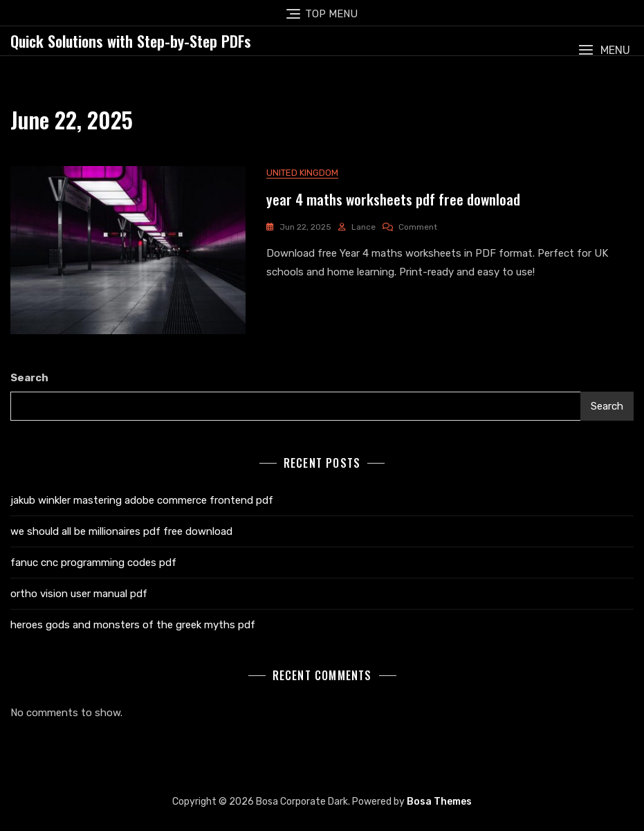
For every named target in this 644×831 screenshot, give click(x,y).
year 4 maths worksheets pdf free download (393, 199)
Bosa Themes (439, 802)
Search (29, 378)
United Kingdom (302, 173)
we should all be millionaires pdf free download (121, 531)
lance (364, 227)
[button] (604, 50)
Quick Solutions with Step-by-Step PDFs (131, 41)
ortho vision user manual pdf (79, 594)
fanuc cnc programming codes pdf (93, 563)
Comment (418, 227)
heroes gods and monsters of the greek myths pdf (133, 625)
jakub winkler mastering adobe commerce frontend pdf (142, 500)
